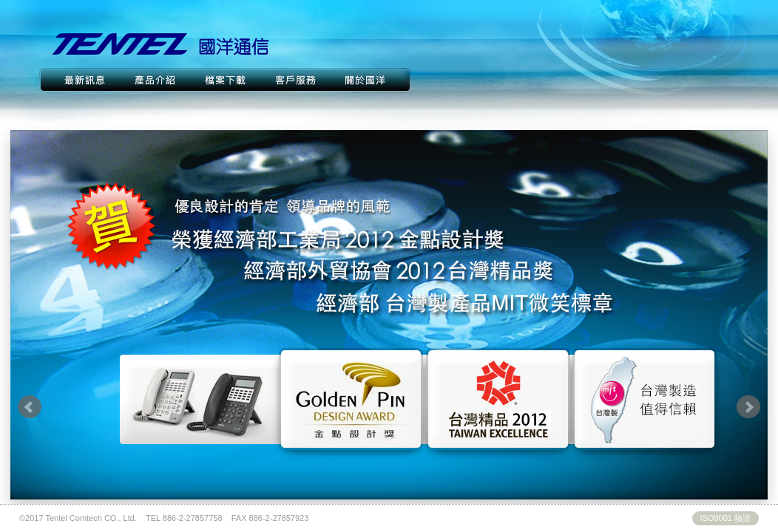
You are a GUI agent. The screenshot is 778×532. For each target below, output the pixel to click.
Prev (30, 407)
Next (748, 407)
